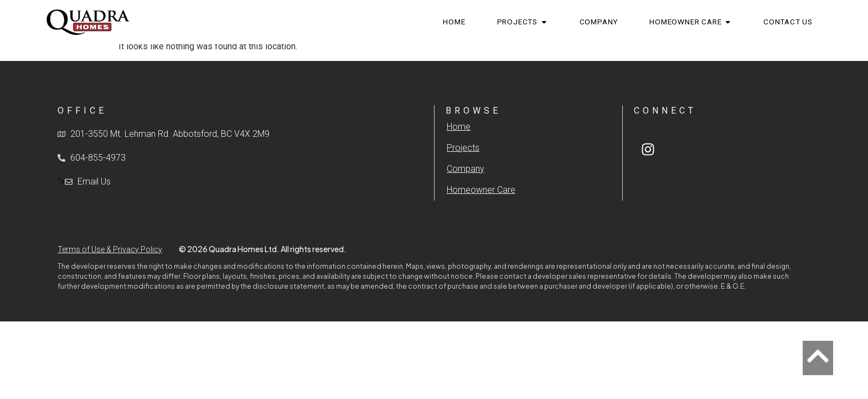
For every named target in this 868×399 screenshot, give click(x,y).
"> (84, 182)
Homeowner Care (481, 190)
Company (466, 169)
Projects (463, 148)
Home (459, 127)
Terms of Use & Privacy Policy (110, 249)
